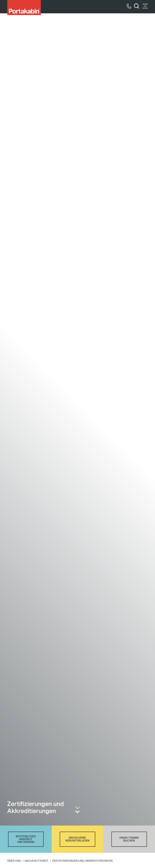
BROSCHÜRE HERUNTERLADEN (77, 839)
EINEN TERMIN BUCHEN (129, 839)
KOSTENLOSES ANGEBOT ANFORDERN (26, 839)
